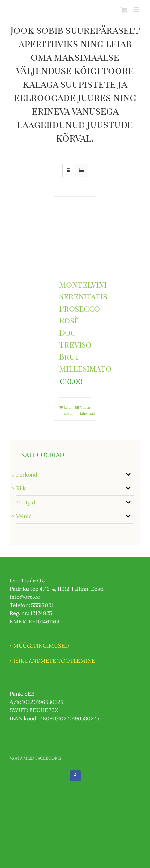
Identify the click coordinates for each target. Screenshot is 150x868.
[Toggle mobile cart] (124, 10)
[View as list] (81, 171)
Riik (21, 488)
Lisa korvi (68, 410)
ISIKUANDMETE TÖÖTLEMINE (54, 661)
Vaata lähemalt (86, 410)
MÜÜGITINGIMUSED (41, 646)
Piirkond (27, 475)
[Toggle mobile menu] (137, 10)
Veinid (24, 516)
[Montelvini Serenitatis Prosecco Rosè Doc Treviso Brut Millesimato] (75, 234)
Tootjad (26, 503)
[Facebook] (75, 776)
